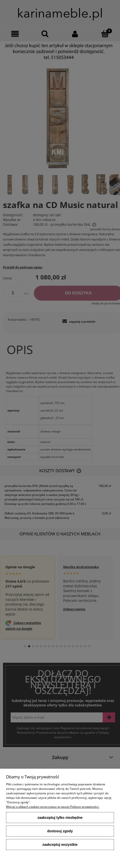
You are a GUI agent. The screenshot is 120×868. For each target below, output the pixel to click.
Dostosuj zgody (60, 831)
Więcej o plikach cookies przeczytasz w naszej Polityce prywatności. (53, 807)
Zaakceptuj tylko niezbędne (60, 818)
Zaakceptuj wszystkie (60, 845)
